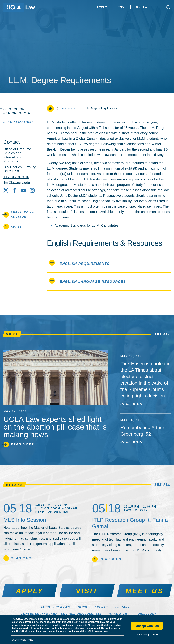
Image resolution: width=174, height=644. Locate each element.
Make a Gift (120, 614)
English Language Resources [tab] (88, 281)
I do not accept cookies (147, 635)
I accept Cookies (147, 626)
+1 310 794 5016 (16, 177)
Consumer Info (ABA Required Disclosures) (61, 614)
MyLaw (132, 7)
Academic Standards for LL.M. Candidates (86, 225)
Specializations (19, 122)
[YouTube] (23, 190)
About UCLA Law (55, 607)
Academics (68, 109)
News (83, 607)
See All (162, 334)
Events (101, 607)
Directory (147, 614)
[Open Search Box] (168, 7)
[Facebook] (15, 190)
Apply (92, 7)
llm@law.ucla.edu (17, 183)
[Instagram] (32, 190)
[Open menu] (155, 7)
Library (123, 607)
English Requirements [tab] (79, 263)
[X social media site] (6, 190)
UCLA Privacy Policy (22, 640)
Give (112, 7)
